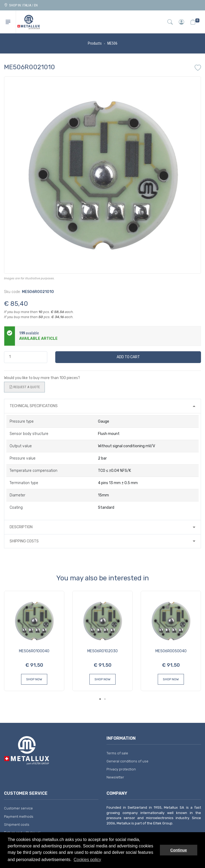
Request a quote (24, 387)
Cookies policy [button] (87, 860)
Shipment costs (17, 825)
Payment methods (19, 817)
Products (95, 43)
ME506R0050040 (171, 651)
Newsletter (115, 777)
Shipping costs (24, 541)
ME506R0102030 (102, 651)
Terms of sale (117, 753)
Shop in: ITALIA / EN (21, 5)
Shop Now (34, 679)
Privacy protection (121, 769)
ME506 (112, 43)
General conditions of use (127, 761)
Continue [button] (179, 850)
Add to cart (128, 357)
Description (21, 527)
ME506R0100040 (34, 651)
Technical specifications (34, 406)
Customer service (18, 808)
